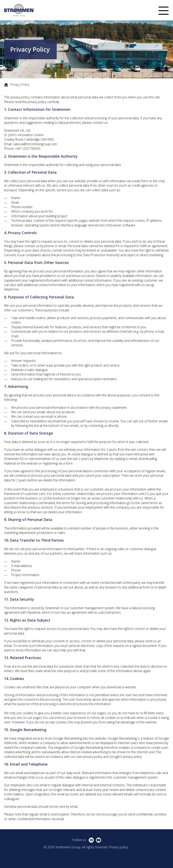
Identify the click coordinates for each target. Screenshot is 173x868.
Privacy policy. (119, 847)
